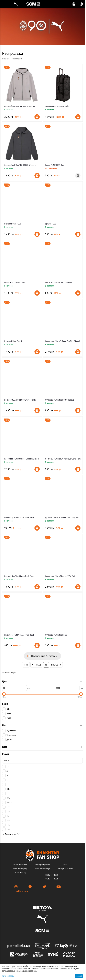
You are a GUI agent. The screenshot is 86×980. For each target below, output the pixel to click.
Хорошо (79, 976)
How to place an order (65, 869)
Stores (65, 865)
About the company (20, 869)
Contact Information (20, 865)
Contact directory (20, 873)
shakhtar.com (21, 891)
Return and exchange (42, 869)
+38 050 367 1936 (51, 879)
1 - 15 (26, 665)
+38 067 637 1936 (51, 875)
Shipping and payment (42, 865)
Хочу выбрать (8, 976)
